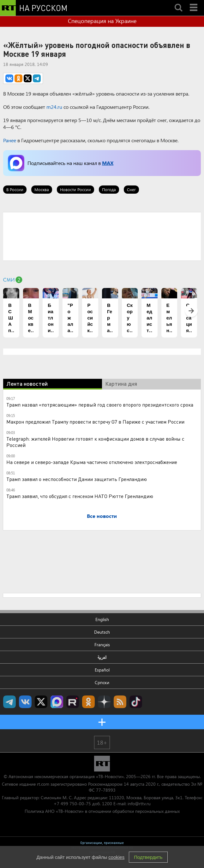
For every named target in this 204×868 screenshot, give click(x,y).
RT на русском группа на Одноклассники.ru (88, 702)
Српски (102, 682)
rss (120, 702)
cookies (116, 857)
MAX (108, 163)
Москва (42, 189)
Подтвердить (148, 857)
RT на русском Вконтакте (25, 702)
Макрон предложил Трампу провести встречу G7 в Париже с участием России (95, 422)
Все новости (102, 516)
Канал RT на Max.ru (57, 702)
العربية (102, 657)
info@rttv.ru (139, 803)
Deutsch (102, 632)
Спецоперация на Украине (102, 21)
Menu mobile (194, 2)
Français (102, 645)
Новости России (75, 189)
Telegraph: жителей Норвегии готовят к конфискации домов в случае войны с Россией (95, 442)
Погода (109, 189)
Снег (131, 189)
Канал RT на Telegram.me (9, 702)
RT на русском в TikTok (136, 702)
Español (102, 670)
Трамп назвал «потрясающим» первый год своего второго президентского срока (100, 405)
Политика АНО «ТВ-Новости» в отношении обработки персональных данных (102, 811)
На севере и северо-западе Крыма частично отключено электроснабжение (92, 462)
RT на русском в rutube (73, 702)
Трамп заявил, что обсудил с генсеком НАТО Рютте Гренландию (80, 496)
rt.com (43, 784)
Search (178, 2)
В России (15, 189)
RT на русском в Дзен (104, 702)
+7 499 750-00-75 (72, 803)
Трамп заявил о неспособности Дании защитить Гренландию (77, 479)
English (102, 619)
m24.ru (54, 107)
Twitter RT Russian (41, 702)
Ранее (10, 140)
